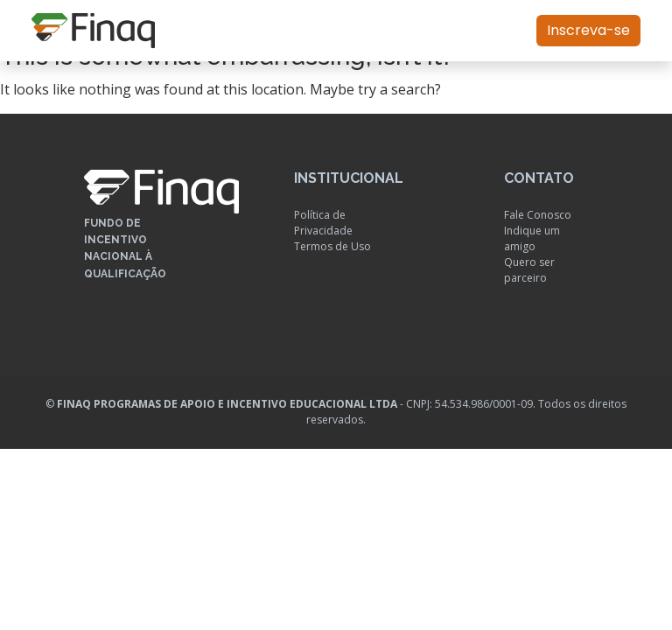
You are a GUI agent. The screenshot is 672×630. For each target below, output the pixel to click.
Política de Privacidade (323, 223)
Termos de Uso (332, 246)
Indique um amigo (532, 238)
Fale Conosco (538, 215)
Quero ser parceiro (529, 270)
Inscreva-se (588, 30)
